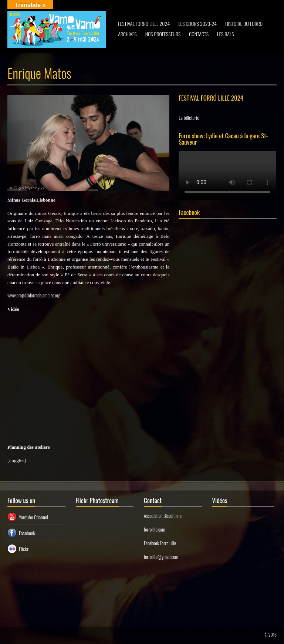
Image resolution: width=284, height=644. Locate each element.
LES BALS (226, 34)
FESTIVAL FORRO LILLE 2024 (144, 23)
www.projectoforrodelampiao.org (34, 295)
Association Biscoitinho (163, 516)
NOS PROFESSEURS (163, 34)
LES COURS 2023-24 (197, 23)
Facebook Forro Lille (160, 543)
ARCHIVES (127, 34)
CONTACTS (199, 34)
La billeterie (189, 117)
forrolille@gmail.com (161, 557)
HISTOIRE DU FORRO (244, 23)
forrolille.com (155, 529)
